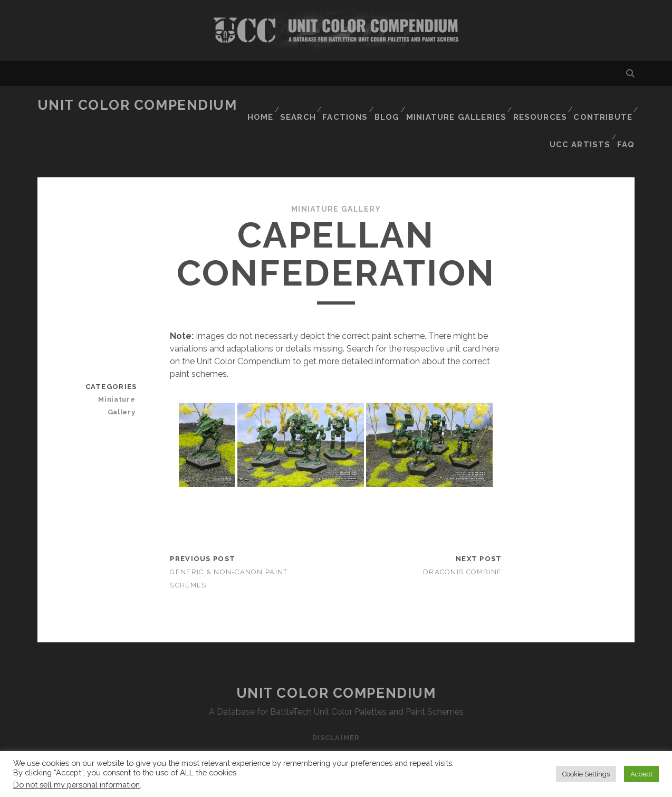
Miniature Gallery (336, 175)
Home (261, 105)
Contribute (603, 105)
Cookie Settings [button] (586, 774)
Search (300, 105)
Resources (540, 105)
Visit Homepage (336, 30)
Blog (392, 105)
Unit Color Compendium (137, 105)
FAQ (627, 118)
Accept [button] (641, 774)
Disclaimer (336, 704)
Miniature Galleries (460, 105)
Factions (348, 105)
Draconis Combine (462, 538)
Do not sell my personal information (76, 785)
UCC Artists (580, 118)
